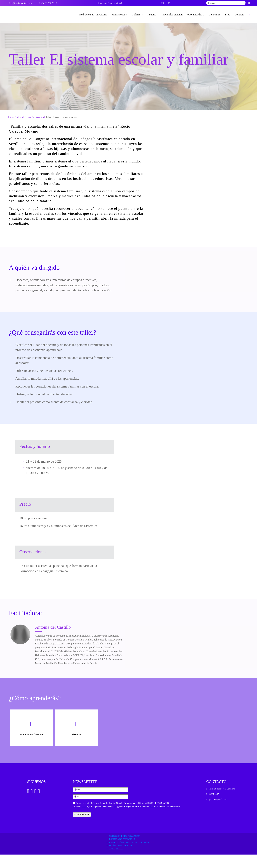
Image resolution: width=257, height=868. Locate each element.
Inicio (11, 131)
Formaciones (120, 15)
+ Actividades (196, 15)
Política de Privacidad (170, 820)
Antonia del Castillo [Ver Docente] (53, 641)
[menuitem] (163, 3)
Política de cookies (121, 859)
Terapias (152, 15)
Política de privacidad (122, 852)
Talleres (137, 15)
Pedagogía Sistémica (34, 131)
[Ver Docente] (20, 648)
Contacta (239, 15)
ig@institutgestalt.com (128, 820)
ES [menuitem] (169, 3)
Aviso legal (116, 862)
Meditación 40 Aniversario (93, 15)
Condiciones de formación (125, 849)
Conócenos (215, 15)
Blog (228, 15)
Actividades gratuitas (172, 15)
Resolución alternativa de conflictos (132, 856)
